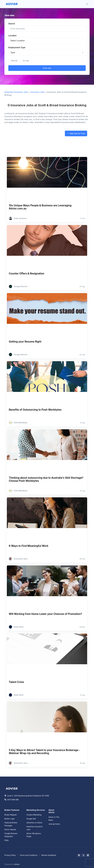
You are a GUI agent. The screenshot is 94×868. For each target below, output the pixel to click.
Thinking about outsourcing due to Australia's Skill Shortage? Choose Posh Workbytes (46, 479)
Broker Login (10, 819)
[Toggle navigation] (87, 4)
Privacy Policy (10, 855)
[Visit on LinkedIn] (88, 855)
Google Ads (31, 819)
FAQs (6, 840)
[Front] (12, 4)
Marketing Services (36, 810)
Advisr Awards (10, 829)
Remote (14, 61)
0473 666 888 (12, 800)
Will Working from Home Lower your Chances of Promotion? (45, 614)
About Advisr (52, 811)
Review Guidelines (49, 855)
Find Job (47, 68)
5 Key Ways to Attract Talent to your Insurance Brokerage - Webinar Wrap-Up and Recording (44, 752)
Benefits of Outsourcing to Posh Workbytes (35, 410)
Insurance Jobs (37, 92)
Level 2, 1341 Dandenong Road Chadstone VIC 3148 (27, 796)
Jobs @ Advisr (54, 824)
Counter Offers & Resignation (27, 274)
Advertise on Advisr (34, 823)
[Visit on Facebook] (79, 855)
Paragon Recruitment (21, 286)
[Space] (12, 788)
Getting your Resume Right (25, 342)
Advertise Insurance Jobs (16, 92)
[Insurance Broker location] (47, 41)
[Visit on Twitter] (83, 855)
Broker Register (11, 815)
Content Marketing (34, 815)
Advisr (17, 864)
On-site (26, 61)
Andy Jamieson (20, 218)
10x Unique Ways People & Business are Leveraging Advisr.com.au (40, 207)
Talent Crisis (16, 682)
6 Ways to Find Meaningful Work (29, 546)
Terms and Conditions (29, 855)
